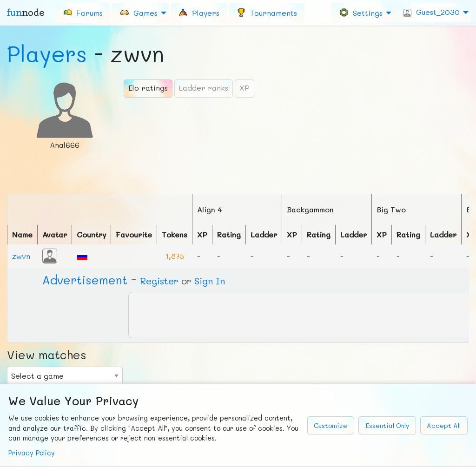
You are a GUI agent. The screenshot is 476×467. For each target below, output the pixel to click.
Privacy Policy (32, 453)
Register (159, 281)
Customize (331, 425)
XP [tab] (245, 88)
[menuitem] (83, 13)
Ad (85, 280)
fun (26, 13)
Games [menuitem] (139, 12)
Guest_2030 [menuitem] (431, 12)
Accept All (444, 425)
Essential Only (387, 425)
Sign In (210, 281)
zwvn (21, 256)
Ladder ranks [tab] (204, 88)
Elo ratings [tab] (148, 88)
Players (47, 53)
